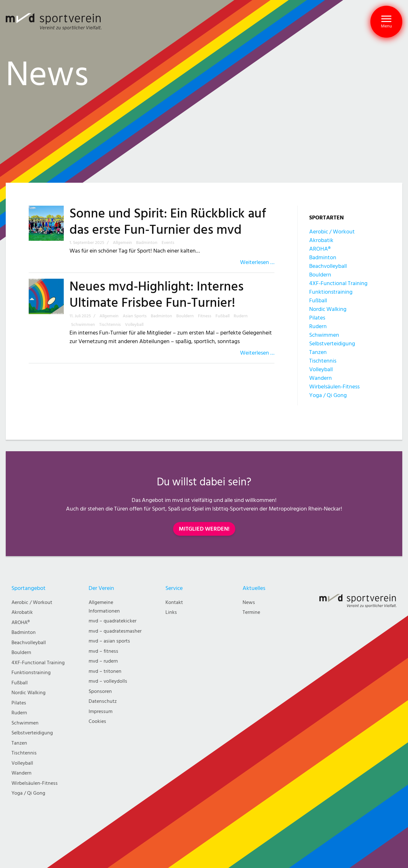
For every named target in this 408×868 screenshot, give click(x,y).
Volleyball (321, 369)
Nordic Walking (328, 309)
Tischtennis (323, 361)
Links (171, 612)
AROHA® (320, 249)
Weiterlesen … (257, 262)
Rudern (318, 326)
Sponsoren (100, 691)
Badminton (323, 257)
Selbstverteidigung (332, 344)
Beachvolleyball (328, 266)
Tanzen (318, 352)
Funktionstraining (331, 292)
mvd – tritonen (105, 671)
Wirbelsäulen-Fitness (334, 387)
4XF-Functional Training (338, 283)
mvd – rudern (103, 661)
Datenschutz (103, 701)
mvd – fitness (103, 651)
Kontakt (174, 603)
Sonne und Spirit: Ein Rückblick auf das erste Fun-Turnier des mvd (168, 222)
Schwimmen (324, 335)
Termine (251, 612)
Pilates (317, 318)
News (249, 603)
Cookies (97, 721)
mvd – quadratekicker (113, 621)
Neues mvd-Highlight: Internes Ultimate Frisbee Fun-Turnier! (157, 295)
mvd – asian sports (109, 641)
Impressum (101, 712)
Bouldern (320, 275)
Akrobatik (321, 240)
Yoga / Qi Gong (328, 395)
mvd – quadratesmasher (115, 631)
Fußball (318, 301)
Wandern (321, 378)
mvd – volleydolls (108, 681)
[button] (386, 22)
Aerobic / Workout (332, 232)
